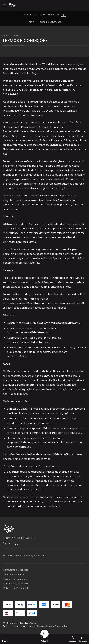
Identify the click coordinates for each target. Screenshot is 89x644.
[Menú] (4, 5)
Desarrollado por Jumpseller (52, 626)
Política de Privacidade (16, 588)
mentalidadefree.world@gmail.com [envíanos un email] (24, 555)
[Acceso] (73, 638)
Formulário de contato (16, 570)
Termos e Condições (14, 574)
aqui (63, 15)
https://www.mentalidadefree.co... (24, 303)
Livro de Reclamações (15, 579)
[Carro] (44, 638)
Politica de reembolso (15, 583)
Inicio (31, 22)
